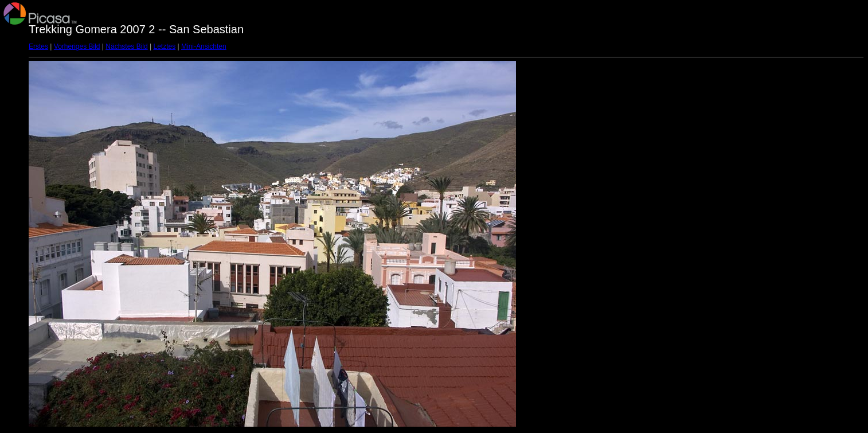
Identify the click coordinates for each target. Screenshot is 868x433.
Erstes (38, 46)
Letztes (165, 46)
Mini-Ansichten (204, 46)
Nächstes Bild (126, 46)
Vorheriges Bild (77, 46)
